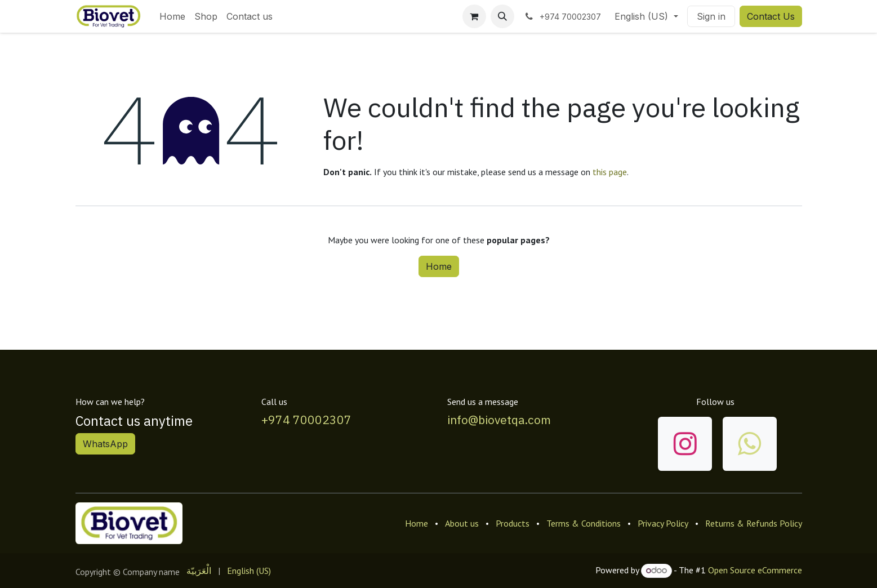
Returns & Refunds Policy (754, 523)
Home (439, 266)
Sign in (711, 16)
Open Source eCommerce (755, 570)
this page (610, 172)
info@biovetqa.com (499, 420)
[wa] (750, 444)
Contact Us (771, 16)
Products (513, 523)
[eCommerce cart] (474, 16)
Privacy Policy (663, 523)
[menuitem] (172, 16)
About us (462, 523)
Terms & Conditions (584, 523)
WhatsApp (105, 444)
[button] (502, 16)
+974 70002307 (306, 420)
